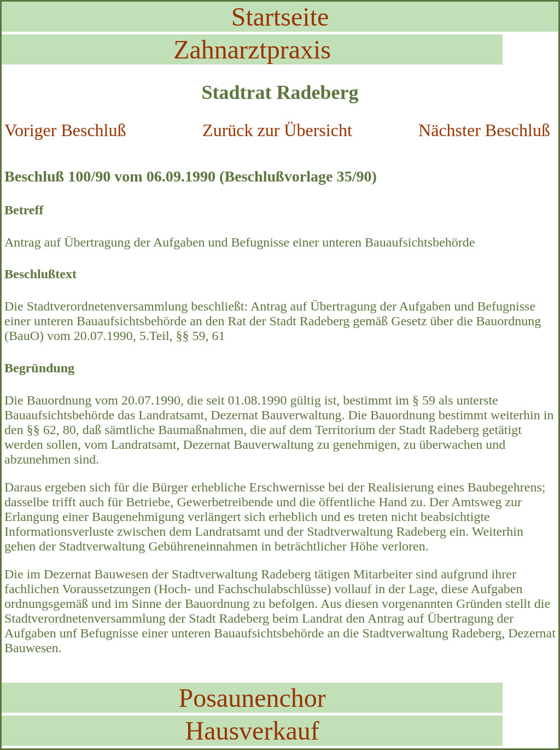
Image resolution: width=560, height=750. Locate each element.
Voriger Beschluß (65, 130)
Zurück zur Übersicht (277, 130)
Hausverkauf (252, 731)
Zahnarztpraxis (252, 49)
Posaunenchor (252, 698)
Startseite (280, 17)
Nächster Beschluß (484, 130)
